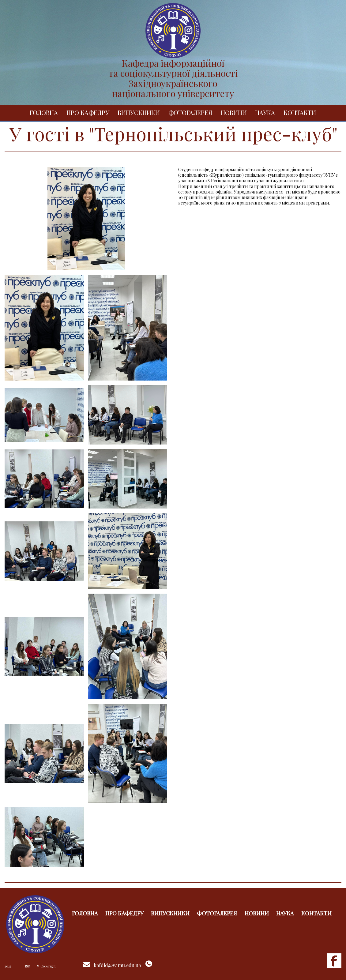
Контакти (300, 113)
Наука (265, 113)
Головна (44, 113)
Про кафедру (88, 113)
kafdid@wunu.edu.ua (117, 965)
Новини (234, 113)
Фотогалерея (190, 113)
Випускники (139, 113)
